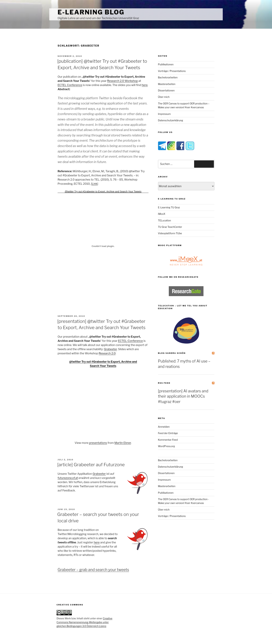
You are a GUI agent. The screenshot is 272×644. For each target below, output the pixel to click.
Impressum (164, 114)
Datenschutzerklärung (171, 120)
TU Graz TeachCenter (170, 227)
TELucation (165, 220)
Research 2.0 (107, 353)
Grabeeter (110, 349)
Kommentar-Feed (168, 440)
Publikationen (166, 64)
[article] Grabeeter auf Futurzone (91, 465)
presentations (98, 443)
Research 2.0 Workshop (123, 81)
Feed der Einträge (168, 433)
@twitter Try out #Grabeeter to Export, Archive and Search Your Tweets (103, 191)
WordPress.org (167, 446)
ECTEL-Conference (130, 341)
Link (95, 184)
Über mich (164, 97)
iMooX (162, 214)
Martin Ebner (123, 443)
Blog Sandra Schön (172, 353)
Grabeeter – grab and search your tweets (93, 570)
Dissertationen (166, 90)
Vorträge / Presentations (172, 71)
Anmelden (164, 427)
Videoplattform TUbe (170, 233)
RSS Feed (164, 383)
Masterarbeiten (167, 84)
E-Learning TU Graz (169, 207)
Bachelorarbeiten (168, 77)
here (145, 85)
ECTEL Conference (70, 85)
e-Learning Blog (91, 12)
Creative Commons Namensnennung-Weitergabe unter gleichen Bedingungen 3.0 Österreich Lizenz (84, 622)
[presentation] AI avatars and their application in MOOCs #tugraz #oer (183, 396)
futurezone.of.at (68, 478)
